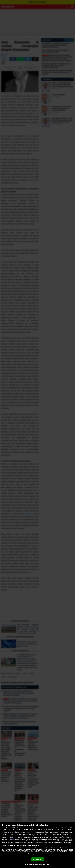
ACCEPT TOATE (37, 859)
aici (13, 839)
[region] (37, 845)
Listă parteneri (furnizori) (8, 855)
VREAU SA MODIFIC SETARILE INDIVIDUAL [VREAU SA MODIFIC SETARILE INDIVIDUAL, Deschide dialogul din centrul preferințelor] (38, 865)
